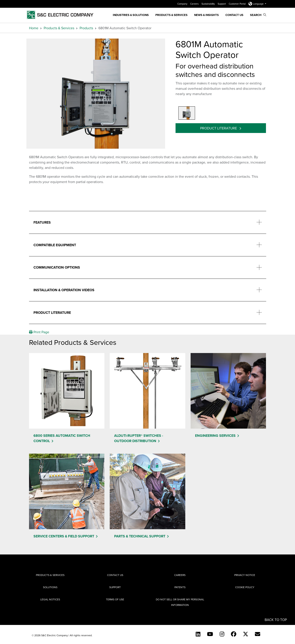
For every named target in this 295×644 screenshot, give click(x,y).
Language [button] (256, 4)
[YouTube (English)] (210, 634)
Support (222, 4)
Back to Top (276, 620)
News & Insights (206, 15)
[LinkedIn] (198, 634)
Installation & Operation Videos (64, 290)
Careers (195, 4)
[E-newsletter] (258, 634)
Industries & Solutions (131, 15)
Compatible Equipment (55, 245)
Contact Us (234, 15)
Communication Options (57, 267)
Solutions (50, 587)
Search (258, 15)
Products (86, 28)
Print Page (39, 332)
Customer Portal (237, 4)
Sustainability (208, 4)
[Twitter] (246, 634)
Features (42, 222)
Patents (180, 587)
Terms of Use (115, 599)
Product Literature (219, 128)
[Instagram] (222, 634)
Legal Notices (50, 599)
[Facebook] (234, 634)
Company (183, 4)
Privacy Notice (245, 575)
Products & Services (171, 15)
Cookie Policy (245, 587)
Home (34, 28)
